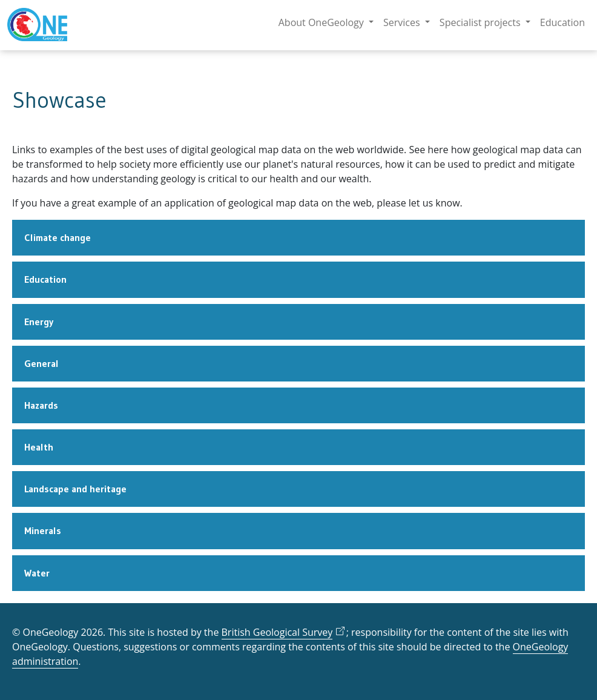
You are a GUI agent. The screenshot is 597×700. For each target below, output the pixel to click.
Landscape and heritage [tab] (75, 489)
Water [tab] (37, 573)
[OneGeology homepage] (37, 25)
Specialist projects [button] (481, 22)
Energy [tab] (39, 322)
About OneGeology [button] (322, 22)
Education (562, 22)
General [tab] (41, 363)
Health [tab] (39, 447)
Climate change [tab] (58, 237)
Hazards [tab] (41, 405)
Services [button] (403, 22)
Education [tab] (45, 279)
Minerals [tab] (43, 530)
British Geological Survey (277, 632)
